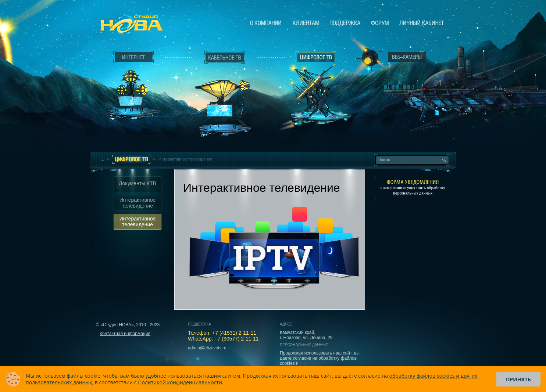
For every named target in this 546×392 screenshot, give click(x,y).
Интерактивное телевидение (138, 203)
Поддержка (345, 23)
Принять (518, 379)
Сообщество (380, 23)
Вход (409, 122)
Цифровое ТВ (312, 84)
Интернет (133, 57)
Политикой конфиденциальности (180, 382)
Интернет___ (132, 87)
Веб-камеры (367, 59)
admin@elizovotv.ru (207, 348)
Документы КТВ (138, 183)
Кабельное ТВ (225, 98)
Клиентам (306, 23)
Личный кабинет (422, 23)
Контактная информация (125, 334)
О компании (266, 23)
